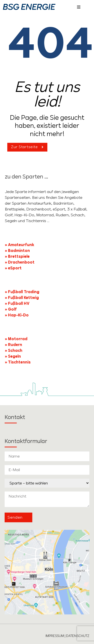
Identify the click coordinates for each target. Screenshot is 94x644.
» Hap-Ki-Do (17, 315)
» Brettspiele (17, 256)
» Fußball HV (17, 303)
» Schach (14, 350)
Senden (15, 517)
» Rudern (13, 345)
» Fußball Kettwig (22, 298)
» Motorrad (16, 339)
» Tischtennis (18, 362)
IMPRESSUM (55, 636)
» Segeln (13, 356)
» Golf (11, 309)
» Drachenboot (20, 262)
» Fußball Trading (22, 292)
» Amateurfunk (20, 245)
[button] (79, 7)
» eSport (13, 268)
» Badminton (17, 251)
